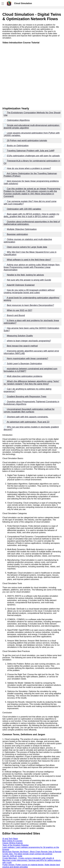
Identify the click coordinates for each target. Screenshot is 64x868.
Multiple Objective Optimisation (22, 229)
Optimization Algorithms (18, 120)
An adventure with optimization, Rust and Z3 (28, 422)
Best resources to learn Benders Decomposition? (30, 305)
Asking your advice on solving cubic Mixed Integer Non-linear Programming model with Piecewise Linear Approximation (32, 267)
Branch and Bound (16, 315)
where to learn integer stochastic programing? (29, 341)
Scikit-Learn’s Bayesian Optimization (24, 364)
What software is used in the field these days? (29, 260)
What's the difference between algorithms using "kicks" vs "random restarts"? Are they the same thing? (31, 383)
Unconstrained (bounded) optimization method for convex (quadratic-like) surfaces (29, 410)
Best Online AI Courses (12, 841)
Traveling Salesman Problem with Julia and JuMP (31, 151)
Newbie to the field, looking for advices (25, 275)
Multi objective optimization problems (25, 376)
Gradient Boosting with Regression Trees (27, 397)
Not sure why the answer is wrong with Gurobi (29, 280)
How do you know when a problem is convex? (29, 168)
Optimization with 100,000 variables (24, 209)
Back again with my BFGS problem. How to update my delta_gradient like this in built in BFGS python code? (31, 215)
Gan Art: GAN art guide (12, 856)
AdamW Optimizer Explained (21, 285)
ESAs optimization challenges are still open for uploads (33, 156)
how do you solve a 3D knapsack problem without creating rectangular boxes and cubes (29, 291)
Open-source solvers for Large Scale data (27, 247)
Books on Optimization (18, 146)
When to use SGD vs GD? (20, 310)
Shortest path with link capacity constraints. (28, 417)
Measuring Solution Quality (20, 336)
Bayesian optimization (17, 234)
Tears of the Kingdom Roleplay (16, 845)
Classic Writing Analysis (13, 843)
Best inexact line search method (22, 346)
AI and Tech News (10, 839)
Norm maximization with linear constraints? (27, 358)
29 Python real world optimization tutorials (27, 141)
